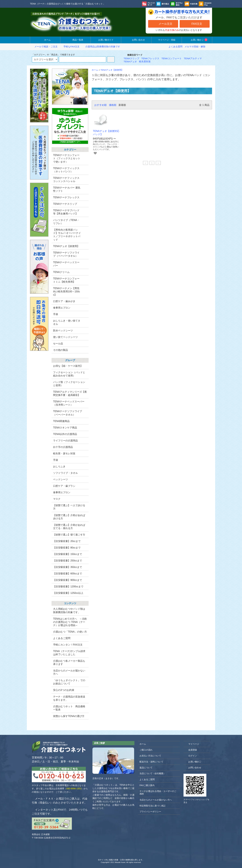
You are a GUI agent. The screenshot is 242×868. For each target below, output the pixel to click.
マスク (57, 499)
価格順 (113, 105)
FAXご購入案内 (147, 785)
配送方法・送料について (151, 762)
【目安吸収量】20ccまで (67, 541)
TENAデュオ (130, 61)
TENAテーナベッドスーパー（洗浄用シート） (69, 403)
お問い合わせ (136, 40)
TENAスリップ (131, 58)
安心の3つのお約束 (64, 690)
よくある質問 (175, 47)
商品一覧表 (76, 40)
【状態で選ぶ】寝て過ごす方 (69, 535)
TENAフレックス (150, 58)
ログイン (191, 756)
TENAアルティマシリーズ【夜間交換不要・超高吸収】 (70, 393)
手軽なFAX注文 (70, 47)
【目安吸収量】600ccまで (68, 573)
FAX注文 (195, 24)
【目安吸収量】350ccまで (68, 567)
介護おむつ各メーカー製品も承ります (69, 662)
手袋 (56, 460)
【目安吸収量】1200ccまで (68, 586)
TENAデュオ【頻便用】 (112, 70)
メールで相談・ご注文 (44, 47)
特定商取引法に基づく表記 (152, 806)
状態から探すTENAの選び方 (69, 716)
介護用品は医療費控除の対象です (101, 47)
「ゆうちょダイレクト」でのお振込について (69, 682)
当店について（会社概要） (152, 773)
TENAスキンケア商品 (65, 428)
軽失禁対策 (145, 61)
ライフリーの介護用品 (65, 440)
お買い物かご (197, 40)
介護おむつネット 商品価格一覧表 (69, 708)
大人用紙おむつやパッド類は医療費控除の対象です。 (69, 610)
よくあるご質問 (62, 638)
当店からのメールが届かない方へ (69, 672)
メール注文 (163, 24)
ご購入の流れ (146, 750)
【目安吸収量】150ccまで (68, 554)
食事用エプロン (62, 492)
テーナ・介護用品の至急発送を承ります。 (69, 698)
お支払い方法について (150, 756)
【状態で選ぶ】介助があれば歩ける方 (69, 517)
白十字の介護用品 (63, 447)
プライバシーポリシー (150, 812)
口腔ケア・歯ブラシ (64, 486)
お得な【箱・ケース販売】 (68, 366)
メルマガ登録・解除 (195, 47)
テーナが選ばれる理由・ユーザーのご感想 (158, 792)
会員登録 (191, 750)
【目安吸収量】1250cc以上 (68, 593)
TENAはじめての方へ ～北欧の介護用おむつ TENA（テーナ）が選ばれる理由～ (70, 622)
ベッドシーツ (60, 479)
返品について (146, 768)
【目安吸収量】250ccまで (68, 561)
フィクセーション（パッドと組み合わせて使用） (69, 374)
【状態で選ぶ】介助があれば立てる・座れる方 (69, 526)
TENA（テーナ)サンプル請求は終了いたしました (69, 653)
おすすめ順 (100, 105)
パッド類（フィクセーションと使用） (69, 384)
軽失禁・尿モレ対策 (64, 453)
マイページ (192, 744)
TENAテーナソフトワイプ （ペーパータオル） (68, 413)
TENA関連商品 (61, 421)
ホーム (45, 40)
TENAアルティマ (193, 58)
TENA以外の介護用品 (65, 434)
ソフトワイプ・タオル (65, 473)
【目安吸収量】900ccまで (68, 580)
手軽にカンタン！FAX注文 (68, 645)
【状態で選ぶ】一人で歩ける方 (69, 507)
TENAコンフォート (172, 58)
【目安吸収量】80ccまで (67, 548)
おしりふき (59, 466)
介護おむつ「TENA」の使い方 (70, 632)
